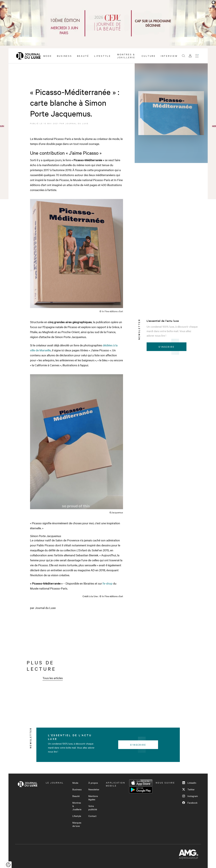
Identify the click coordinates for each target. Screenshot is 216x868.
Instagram (190, 796)
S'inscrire (166, 347)
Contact (92, 816)
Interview (169, 56)
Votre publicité (93, 808)
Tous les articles (53, 678)
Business (65, 56)
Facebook (190, 803)
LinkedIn (189, 783)
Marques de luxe (77, 824)
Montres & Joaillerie (126, 56)
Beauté (83, 56)
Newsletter (94, 789)
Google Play (141, 790)
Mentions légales (93, 798)
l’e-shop (108, 583)
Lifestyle (103, 56)
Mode (48, 56)
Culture (149, 56)
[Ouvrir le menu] (197, 56)
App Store (141, 783)
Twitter (188, 789)
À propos (93, 783)
